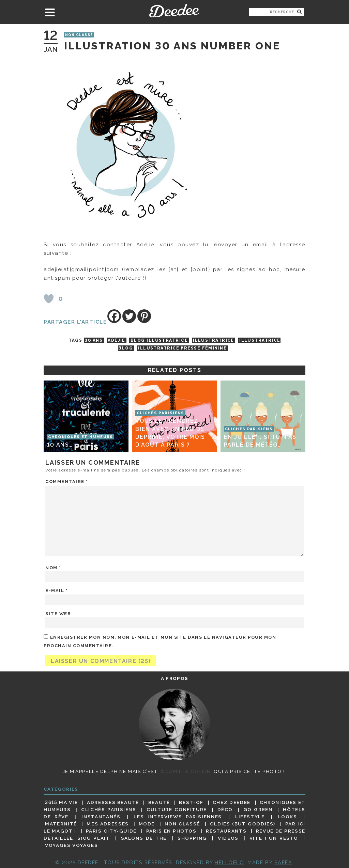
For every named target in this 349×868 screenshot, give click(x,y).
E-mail (57, 591)
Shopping (192, 838)
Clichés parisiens (109, 809)
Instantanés (101, 817)
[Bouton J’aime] (49, 299)
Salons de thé (144, 838)
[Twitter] (129, 316)
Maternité (61, 824)
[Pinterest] (144, 316)
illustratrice (214, 340)
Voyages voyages (71, 845)
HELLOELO (229, 862)
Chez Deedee (232, 802)
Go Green (258, 809)
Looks (288, 817)
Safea (283, 862)
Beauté (159, 802)
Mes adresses (108, 824)
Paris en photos (171, 831)
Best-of (191, 802)
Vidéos (228, 838)
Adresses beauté (113, 802)
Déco (225, 809)
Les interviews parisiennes (178, 817)
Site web (58, 614)
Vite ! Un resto (274, 838)
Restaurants (226, 831)
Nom (53, 568)
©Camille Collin (186, 771)
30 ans (94, 340)
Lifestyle (250, 817)
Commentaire (67, 482)
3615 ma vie (61, 802)
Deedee (174, 11)
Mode (147, 824)
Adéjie (117, 340)
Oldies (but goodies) (243, 824)
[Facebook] (114, 316)
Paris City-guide (111, 831)
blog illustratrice (159, 340)
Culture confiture (177, 809)
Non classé (79, 35)
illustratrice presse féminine (182, 348)
